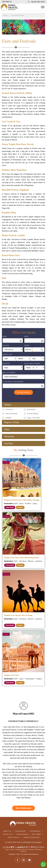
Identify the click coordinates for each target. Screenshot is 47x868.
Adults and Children (32, 364)
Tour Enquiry (20, 831)
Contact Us (8, 834)
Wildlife (8, 418)
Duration (6, 364)
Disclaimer (36, 834)
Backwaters (31, 409)
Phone (27, 346)
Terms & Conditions (31, 837)
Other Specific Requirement (13, 382)
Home (5, 15)
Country (6, 346)
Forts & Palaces (33, 414)
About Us (7, 831)
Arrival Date (7, 355)
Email (26, 336)
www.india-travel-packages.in (30, 854)
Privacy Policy (14, 837)
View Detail (10, 507)
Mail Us (9, 2)
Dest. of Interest (9, 373)
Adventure (9, 409)
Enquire (20, 507)
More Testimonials (24, 808)
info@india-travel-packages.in (33, 842)
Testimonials (35, 831)
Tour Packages (22, 834)
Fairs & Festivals (11, 414)
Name (5, 336)
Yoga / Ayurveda (33, 418)
